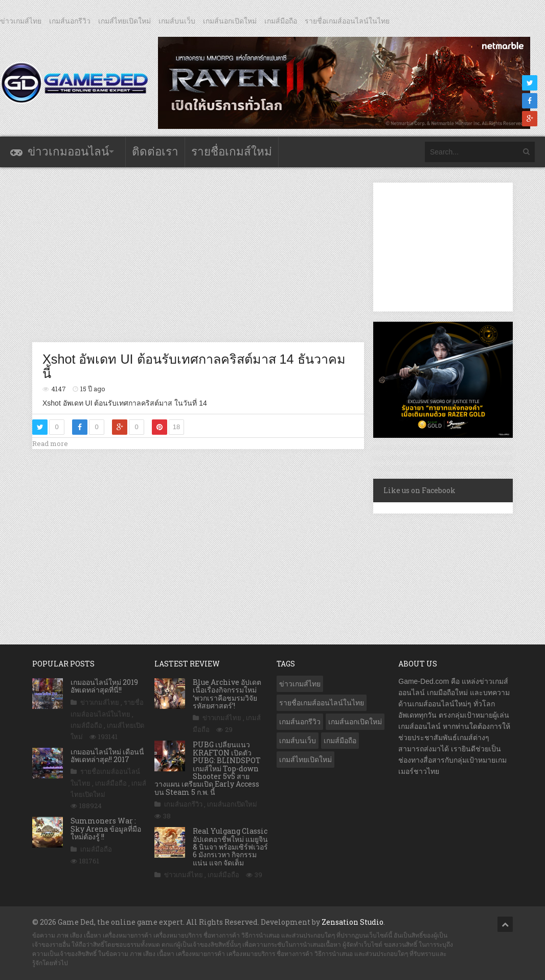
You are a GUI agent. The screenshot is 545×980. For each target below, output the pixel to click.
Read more (50, 443)
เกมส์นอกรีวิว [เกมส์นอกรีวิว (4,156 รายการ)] (300, 722)
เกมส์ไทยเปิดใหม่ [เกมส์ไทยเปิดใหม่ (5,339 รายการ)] (305, 760)
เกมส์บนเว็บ (177, 21)
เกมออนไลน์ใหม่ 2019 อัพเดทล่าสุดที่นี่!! (104, 686)
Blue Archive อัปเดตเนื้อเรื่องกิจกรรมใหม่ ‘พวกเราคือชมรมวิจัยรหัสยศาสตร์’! (227, 694)
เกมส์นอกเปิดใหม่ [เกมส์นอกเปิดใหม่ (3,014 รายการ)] (355, 722)
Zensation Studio (353, 922)
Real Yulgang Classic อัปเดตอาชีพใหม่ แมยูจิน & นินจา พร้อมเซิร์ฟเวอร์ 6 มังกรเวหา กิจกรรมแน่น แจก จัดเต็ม (230, 847)
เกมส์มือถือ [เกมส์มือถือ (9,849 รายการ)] (340, 741)
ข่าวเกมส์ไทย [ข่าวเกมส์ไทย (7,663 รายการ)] (300, 684)
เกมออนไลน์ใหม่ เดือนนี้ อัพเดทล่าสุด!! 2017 (107, 755)
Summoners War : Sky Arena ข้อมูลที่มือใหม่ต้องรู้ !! (106, 829)
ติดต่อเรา (155, 152)
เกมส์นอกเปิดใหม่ (230, 21)
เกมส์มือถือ (281, 21)
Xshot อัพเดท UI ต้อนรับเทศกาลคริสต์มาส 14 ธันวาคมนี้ (194, 366)
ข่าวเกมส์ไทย (21, 21)
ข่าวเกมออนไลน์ (68, 152)
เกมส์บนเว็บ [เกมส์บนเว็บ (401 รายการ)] (298, 741)
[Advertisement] (218, 254)
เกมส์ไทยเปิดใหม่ (124, 21)
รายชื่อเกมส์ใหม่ (232, 152)
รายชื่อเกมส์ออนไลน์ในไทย (347, 21)
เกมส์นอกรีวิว (70, 21)
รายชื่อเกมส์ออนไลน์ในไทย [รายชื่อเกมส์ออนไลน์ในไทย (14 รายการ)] (322, 703)
